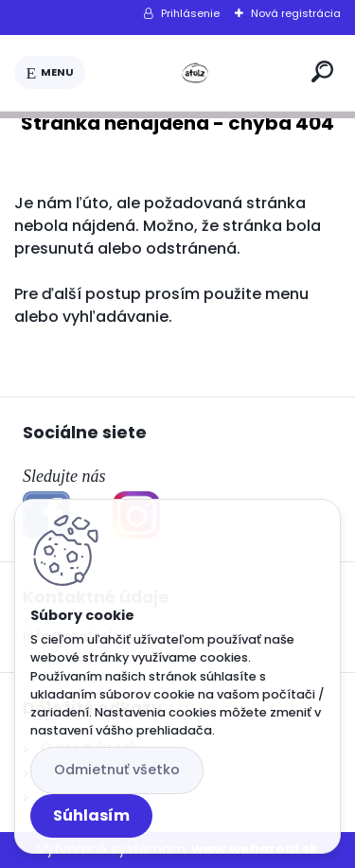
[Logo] (195, 73)
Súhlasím (91, 815)
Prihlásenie (190, 13)
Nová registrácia (296, 13)
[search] (322, 71)
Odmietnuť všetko (117, 770)
